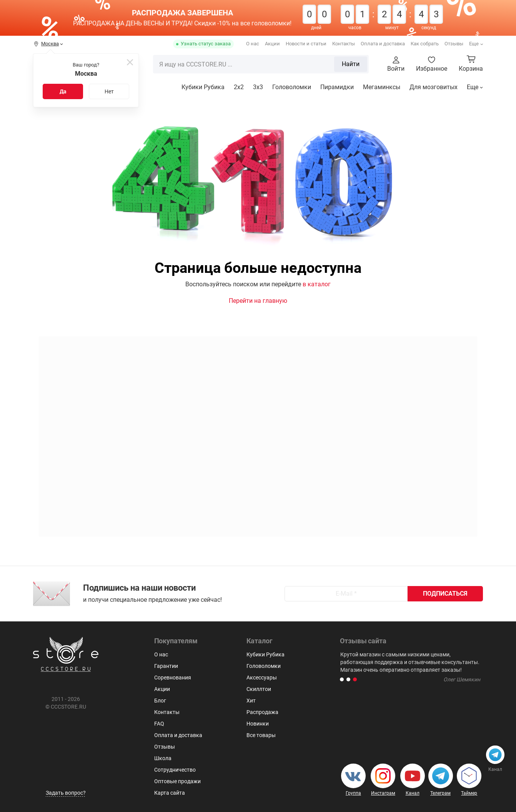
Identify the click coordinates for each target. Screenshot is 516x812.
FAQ (159, 724)
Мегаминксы (382, 87)
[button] (342, 679)
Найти (351, 64)
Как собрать (425, 44)
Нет (109, 91)
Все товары (261, 735)
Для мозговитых (434, 87)
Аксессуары (262, 677)
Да (63, 91)
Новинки (258, 724)
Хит (251, 701)
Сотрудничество (175, 770)
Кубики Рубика (203, 87)
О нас (253, 44)
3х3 (258, 87)
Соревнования (173, 677)
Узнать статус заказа (206, 44)
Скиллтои (259, 689)
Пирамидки (337, 87)
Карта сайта (170, 793)
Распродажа (262, 712)
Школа (163, 758)
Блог (160, 701)
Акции (272, 44)
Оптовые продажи (177, 781)
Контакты (344, 44)
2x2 (239, 87)
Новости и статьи (306, 44)
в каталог (317, 284)
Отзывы (454, 44)
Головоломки (292, 87)
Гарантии (166, 666)
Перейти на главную (258, 301)
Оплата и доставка (383, 44)
